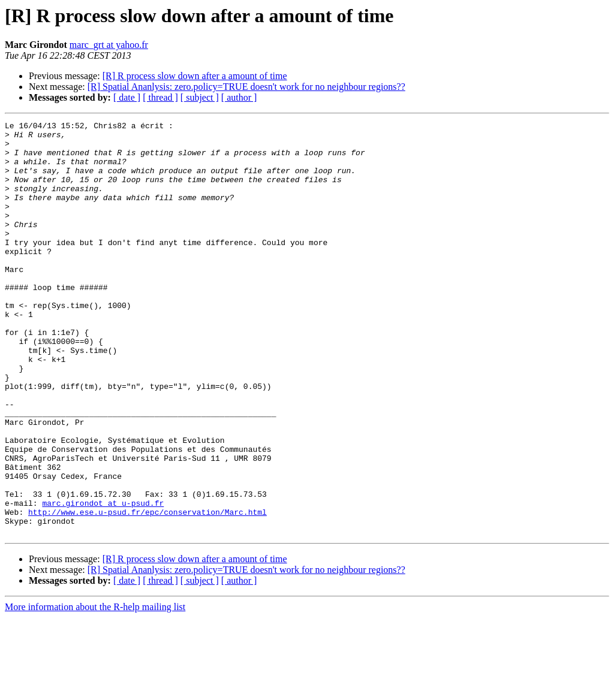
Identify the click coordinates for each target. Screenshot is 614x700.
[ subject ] (200, 97)
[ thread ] (160, 97)
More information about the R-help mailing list (95, 690)
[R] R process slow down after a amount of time (195, 76)
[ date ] (127, 97)
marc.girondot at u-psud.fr (103, 580)
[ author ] (239, 97)
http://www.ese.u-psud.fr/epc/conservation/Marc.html (148, 591)
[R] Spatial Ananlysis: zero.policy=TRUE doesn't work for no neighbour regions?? (246, 87)
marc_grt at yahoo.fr (109, 45)
